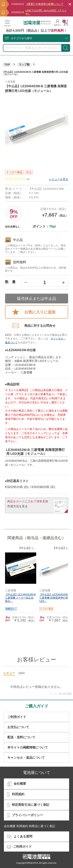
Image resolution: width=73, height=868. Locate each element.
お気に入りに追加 (34, 312)
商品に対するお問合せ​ (34, 326)
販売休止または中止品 (37, 299)
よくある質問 (20, 837)
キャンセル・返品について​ (26, 758)
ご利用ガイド (17, 717)
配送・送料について (21, 737)
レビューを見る (59, 179)
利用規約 (16, 794)
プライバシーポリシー (25, 815)
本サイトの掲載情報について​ (28, 747)
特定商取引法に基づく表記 (28, 805)
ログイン (57, 23)
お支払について (18, 727)
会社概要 (16, 784)
